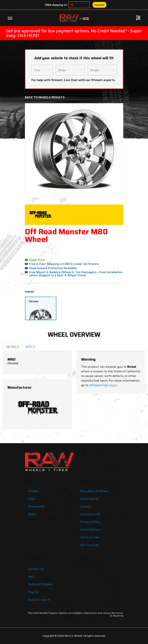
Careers (85, 506)
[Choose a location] (72, 5)
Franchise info (90, 514)
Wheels (33, 491)
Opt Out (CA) (89, 545)
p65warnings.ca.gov (103, 385)
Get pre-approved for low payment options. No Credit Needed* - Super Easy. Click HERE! (74, 33)
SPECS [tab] (30, 347)
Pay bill (33, 592)
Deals (32, 514)
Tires (32, 499)
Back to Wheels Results (45, 97)
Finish (30, 292)
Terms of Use (90, 537)
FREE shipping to (56, 5)
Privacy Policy (90, 522)
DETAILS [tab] (12, 347)
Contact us (36, 569)
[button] (36, 149)
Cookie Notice (90, 530)
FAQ (31, 577)
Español (99, 5)
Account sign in (39, 600)
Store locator (89, 499)
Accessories (36, 506)
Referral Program (40, 584)
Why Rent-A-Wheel (94, 491)
